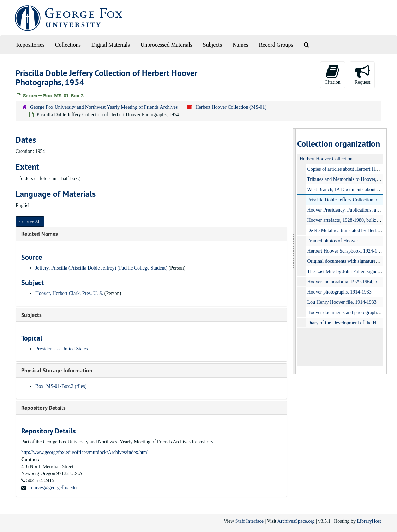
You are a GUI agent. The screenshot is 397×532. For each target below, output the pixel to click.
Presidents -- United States (62, 349)
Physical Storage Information (57, 370)
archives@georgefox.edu (52, 488)
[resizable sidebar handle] (294, 251)
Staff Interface (249, 521)
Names (240, 45)
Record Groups (276, 45)
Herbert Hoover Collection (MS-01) (231, 107)
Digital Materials (111, 45)
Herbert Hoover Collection (326, 159)
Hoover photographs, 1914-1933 (339, 292)
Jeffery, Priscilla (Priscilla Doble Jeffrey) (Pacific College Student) (101, 268)
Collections (68, 45)
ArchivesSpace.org (296, 521)
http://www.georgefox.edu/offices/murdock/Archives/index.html (85, 452)
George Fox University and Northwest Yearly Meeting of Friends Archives (104, 107)
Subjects (212, 45)
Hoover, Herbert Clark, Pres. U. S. (69, 293)
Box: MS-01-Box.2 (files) (61, 386)
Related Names (40, 234)
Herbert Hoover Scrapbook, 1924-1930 (346, 251)
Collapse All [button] (30, 221)
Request (362, 74)
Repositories (30, 45)
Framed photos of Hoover (333, 241)
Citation (333, 74)
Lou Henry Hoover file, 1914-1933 (342, 302)
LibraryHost (369, 521)
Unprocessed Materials (166, 45)
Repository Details (43, 408)
